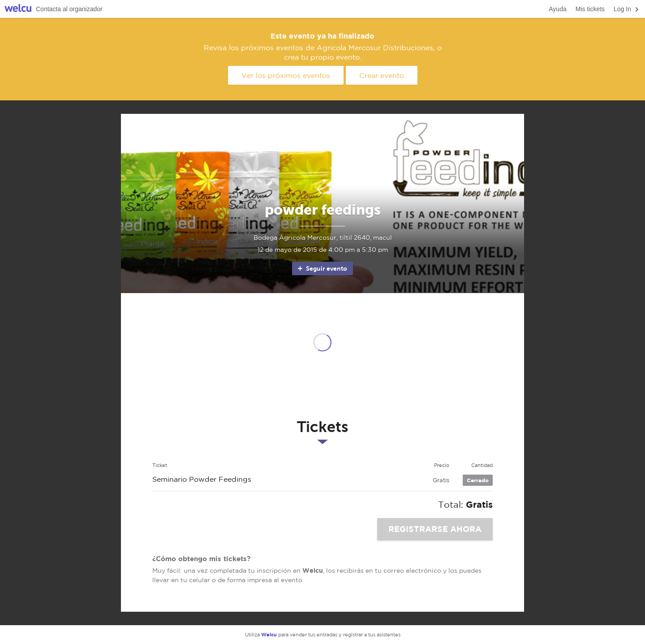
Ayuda (557, 9)
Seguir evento (322, 268)
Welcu (18, 9)
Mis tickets (590, 9)
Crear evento (382, 75)
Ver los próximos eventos (286, 75)
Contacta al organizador (69, 9)
